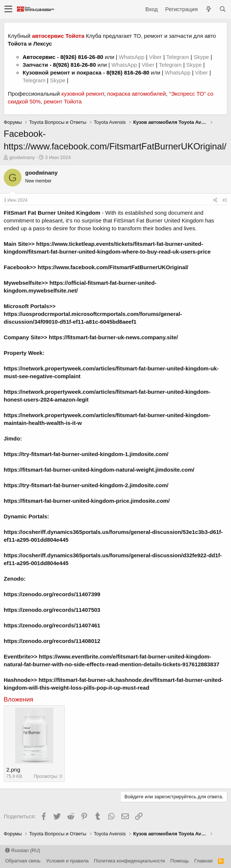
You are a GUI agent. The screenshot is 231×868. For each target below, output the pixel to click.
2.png (13, 770)
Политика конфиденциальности (130, 861)
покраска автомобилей (136, 94)
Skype (202, 57)
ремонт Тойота (63, 101)
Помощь (180, 861)
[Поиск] (222, 9)
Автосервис (39, 57)
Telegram (178, 57)
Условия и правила (67, 861)
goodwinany (22, 157)
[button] (8, 9)
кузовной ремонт (83, 94)
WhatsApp (132, 57)
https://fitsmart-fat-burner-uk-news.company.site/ (113, 337)
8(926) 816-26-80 (82, 57)
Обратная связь (23, 861)
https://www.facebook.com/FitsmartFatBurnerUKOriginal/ (113, 267)
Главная (203, 861)
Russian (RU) (23, 850)
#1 (225, 200)
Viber (155, 57)
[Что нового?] (208, 9)
